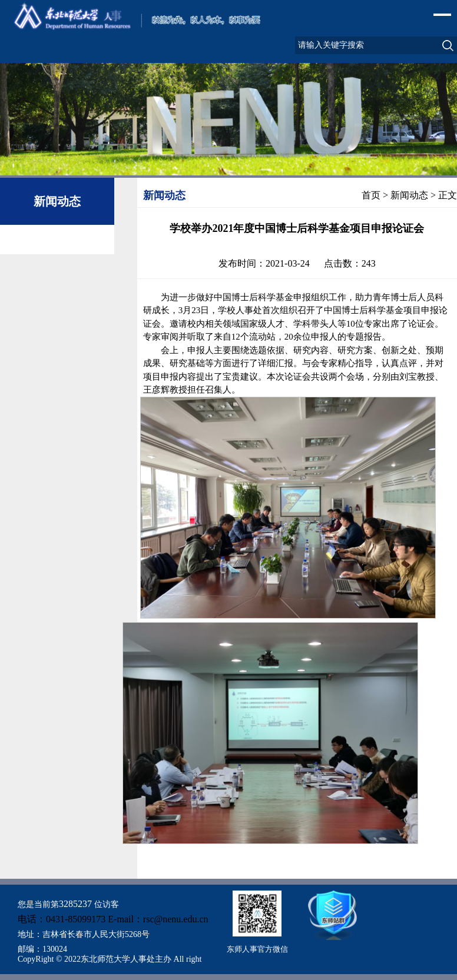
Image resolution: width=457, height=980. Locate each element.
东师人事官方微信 (257, 949)
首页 (371, 195)
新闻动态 (409, 195)
